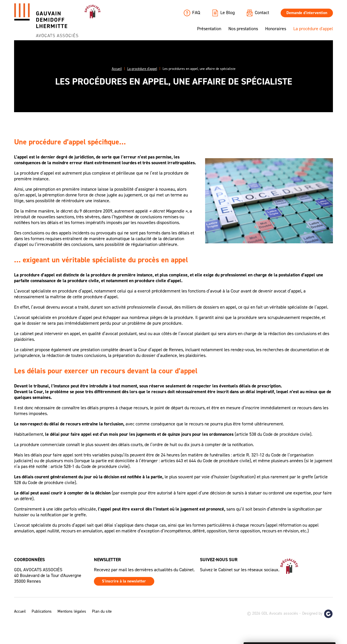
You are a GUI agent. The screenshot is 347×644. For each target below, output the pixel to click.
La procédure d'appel (313, 29)
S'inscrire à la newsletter (124, 581)
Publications (42, 611)
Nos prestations (243, 29)
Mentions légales (72, 611)
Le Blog (223, 13)
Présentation (209, 29)
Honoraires (276, 29)
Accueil (20, 611)
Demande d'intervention (307, 13)
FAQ (192, 13)
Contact (258, 13)
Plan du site (102, 611)
